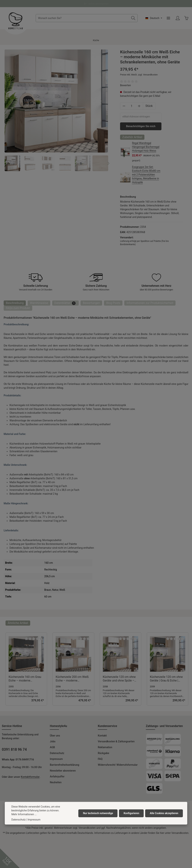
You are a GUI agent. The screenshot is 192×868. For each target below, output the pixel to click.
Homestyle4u (58, 726)
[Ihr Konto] (178, 18)
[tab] (15, 303)
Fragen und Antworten (96, 3)
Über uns (55, 736)
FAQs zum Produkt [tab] (18, 308)
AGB (52, 747)
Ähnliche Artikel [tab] (18, 623)
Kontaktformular (30, 777)
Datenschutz (57, 753)
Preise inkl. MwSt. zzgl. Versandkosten (139, 75)
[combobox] (83, 18)
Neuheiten (56, 782)
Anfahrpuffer (57, 776)
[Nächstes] (101, 101)
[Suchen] (133, 18)
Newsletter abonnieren (63, 771)
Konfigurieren (131, 813)
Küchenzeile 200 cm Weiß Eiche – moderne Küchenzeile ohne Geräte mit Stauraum (72, 679)
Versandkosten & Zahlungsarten (116, 741)
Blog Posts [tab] (113, 303)
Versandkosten (87, 828)
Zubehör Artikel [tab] (132, 137)
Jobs (53, 741)
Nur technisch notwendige (98, 813)
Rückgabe (104, 753)
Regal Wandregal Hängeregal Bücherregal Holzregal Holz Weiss (146, 147)
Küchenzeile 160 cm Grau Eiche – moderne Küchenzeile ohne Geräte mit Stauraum (25, 679)
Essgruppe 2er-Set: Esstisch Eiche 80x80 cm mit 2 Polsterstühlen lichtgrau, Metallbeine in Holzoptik (146, 175)
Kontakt (102, 736)
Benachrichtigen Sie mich (141, 126)
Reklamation (105, 747)
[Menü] (168, 18)
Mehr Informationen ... (24, 814)
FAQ (100, 759)
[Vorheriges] (11, 101)
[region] (56, 110)
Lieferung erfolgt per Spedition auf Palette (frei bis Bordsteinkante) (144, 243)
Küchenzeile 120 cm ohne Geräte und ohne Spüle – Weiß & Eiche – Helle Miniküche (119, 679)
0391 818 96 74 (14, 750)
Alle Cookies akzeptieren (164, 813)
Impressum (56, 759)
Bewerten (125, 85)
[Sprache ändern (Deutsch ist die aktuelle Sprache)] (154, 18)
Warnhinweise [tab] (39, 303)
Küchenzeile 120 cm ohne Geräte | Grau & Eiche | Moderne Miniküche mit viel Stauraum (168, 679)
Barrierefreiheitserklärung (65, 765)
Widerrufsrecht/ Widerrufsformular (118, 765)
